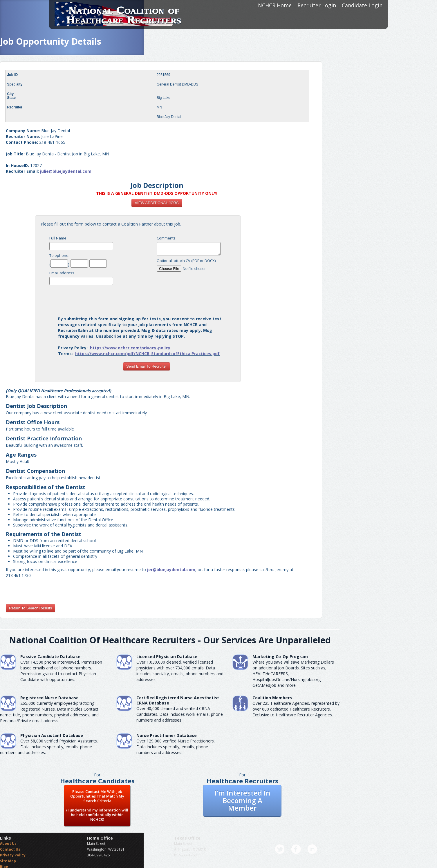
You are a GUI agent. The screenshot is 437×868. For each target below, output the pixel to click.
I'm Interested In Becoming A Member (242, 800)
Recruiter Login (317, 5)
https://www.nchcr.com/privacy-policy (130, 348)
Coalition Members (272, 698)
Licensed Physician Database (167, 657)
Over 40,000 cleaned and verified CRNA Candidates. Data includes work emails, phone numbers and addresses (180, 714)
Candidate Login (362, 5)
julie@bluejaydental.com (66, 171)
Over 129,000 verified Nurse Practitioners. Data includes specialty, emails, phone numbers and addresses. (176, 747)
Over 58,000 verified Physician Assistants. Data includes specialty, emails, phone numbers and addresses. (49, 747)
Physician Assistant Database (52, 735)
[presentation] (147, 299)
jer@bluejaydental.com (171, 570)
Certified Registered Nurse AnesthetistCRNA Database (178, 700)
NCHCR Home (275, 5)
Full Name (58, 238)
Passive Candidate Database (50, 657)
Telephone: (59, 255)
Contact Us (10, 849)
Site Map (8, 861)
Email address (62, 273)
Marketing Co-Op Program (280, 657)
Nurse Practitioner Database (167, 735)
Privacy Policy (13, 855)
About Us (8, 844)
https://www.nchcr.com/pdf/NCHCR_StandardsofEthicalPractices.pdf (147, 354)
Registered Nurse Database (49, 698)
